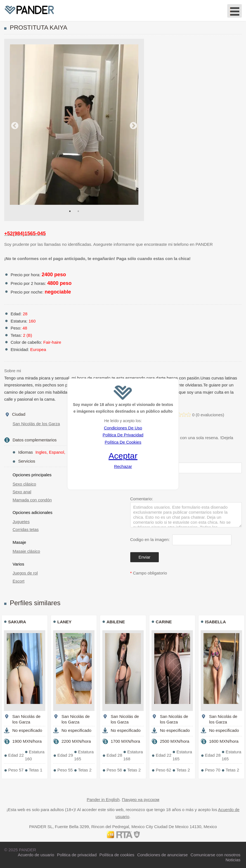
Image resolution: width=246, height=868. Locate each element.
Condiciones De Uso (123, 428)
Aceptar (123, 456)
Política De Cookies (123, 442)
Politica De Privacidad (123, 435)
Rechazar (123, 466)
